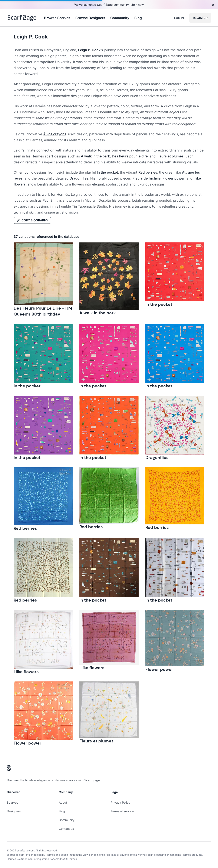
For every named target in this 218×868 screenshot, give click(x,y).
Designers (14, 811)
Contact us (66, 829)
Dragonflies (79, 178)
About (63, 802)
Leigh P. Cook (31, 37)
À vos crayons (55, 134)
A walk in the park (95, 156)
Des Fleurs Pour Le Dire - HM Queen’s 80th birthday (43, 311)
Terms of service (122, 811)
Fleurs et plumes (170, 156)
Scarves (12, 802)
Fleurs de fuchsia (147, 178)
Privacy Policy (120, 802)
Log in (179, 18)
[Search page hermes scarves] (22, 18)
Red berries (148, 172)
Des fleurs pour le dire (130, 156)
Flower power (174, 178)
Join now (138, 5)
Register (200, 18)
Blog (138, 18)
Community (120, 18)
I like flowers (26, 672)
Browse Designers (90, 18)
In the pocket (107, 172)
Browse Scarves (57, 18)
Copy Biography (32, 220)
